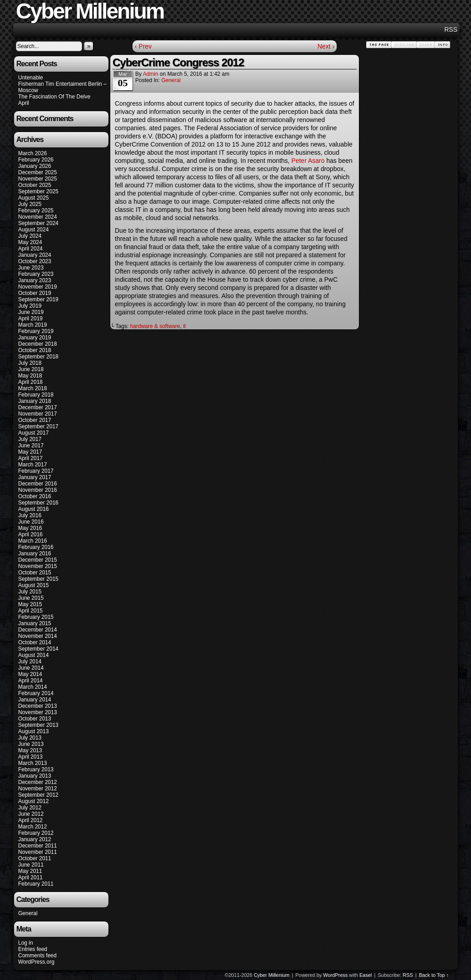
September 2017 (38, 426)
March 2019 (32, 325)
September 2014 (38, 649)
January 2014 (35, 700)
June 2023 (31, 268)
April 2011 (30, 877)
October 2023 (35, 261)
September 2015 (38, 579)
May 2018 (30, 376)
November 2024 (37, 217)
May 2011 (30, 871)
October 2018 (35, 350)
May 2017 (30, 452)
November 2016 (37, 490)
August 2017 (33, 433)
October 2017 (35, 420)
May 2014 (30, 674)
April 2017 (30, 458)
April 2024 (30, 249)
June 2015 (31, 598)
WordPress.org (36, 962)
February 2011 (36, 884)
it (184, 326)
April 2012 (30, 820)
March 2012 (32, 827)
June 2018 (31, 369)
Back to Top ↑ (434, 975)
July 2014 (30, 661)
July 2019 (30, 306)
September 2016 (38, 503)
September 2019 (38, 299)
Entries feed (33, 949)
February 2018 (36, 395)
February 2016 (36, 547)
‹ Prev (143, 46)
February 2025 (36, 211)
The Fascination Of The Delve (54, 97)
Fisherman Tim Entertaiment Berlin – (62, 84)
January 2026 (35, 166)
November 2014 (37, 636)
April (24, 103)
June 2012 (31, 814)
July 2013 (30, 738)
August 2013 (33, 731)
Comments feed (37, 955)
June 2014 (31, 668)
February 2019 (36, 331)
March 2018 (32, 388)
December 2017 (37, 407)
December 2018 (37, 344)
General (28, 913)
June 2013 (31, 744)
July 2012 (30, 808)
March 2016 (32, 541)
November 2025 (37, 179)
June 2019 (31, 312)
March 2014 (32, 687)
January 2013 (35, 776)
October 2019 (35, 293)
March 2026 (32, 153)
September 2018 (38, 357)
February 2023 (36, 274)
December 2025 (37, 172)
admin (151, 74)
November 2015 (37, 566)
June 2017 (31, 446)
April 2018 (30, 382)
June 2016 (31, 522)
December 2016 (37, 484)
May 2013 (30, 750)
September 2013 (38, 725)
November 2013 (37, 712)
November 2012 (37, 789)
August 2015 (33, 585)
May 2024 (30, 242)
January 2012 (35, 839)
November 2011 (37, 852)
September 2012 (38, 795)
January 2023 (35, 280)
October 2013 (35, 719)
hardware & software (155, 326)
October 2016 (35, 496)
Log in (26, 943)
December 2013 (37, 706)
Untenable (31, 78)
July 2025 (30, 204)
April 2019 (30, 318)
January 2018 (35, 401)
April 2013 (30, 757)
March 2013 (32, 763)
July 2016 (30, 515)
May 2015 (30, 604)
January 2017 (35, 477)
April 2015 (30, 611)
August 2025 (33, 198)
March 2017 (32, 465)
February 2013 (36, 769)
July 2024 (30, 236)
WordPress (335, 975)
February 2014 (36, 693)
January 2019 (35, 338)
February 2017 (36, 471)
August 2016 (33, 509)
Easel (366, 975)
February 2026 (36, 160)
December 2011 (37, 846)
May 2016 (30, 528)
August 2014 (33, 655)
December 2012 (37, 782)
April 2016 (30, 534)
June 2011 (31, 865)
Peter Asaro (308, 161)
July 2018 (30, 363)
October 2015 (35, 573)
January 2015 (35, 623)
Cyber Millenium (272, 975)
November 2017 (37, 414)
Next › (326, 46)
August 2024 (33, 230)
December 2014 (37, 630)
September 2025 (38, 191)
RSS (451, 29)
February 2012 (36, 833)
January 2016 (35, 554)
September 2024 (38, 223)
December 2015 (37, 560)
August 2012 (33, 801)
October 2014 (35, 642)
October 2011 (35, 858)
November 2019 (37, 287)
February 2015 (36, 617)
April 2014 (30, 681)
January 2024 (35, 255)
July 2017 (30, 439)
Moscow (28, 90)
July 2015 (30, 592)
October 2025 (35, 185)
